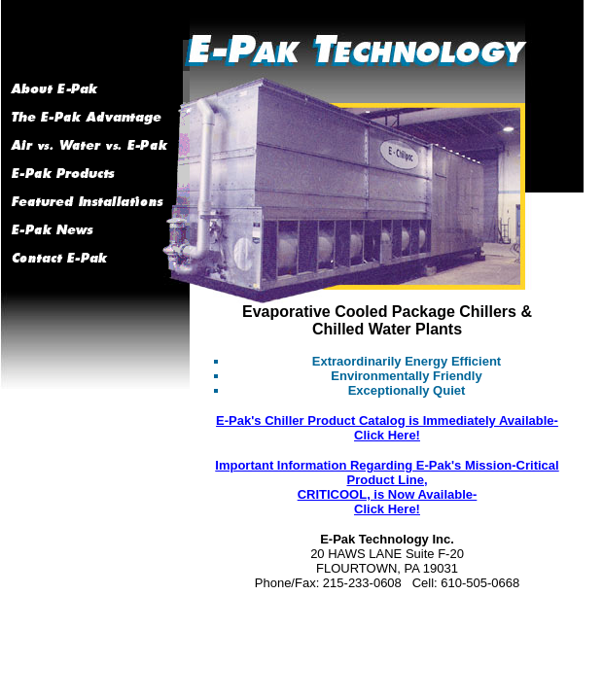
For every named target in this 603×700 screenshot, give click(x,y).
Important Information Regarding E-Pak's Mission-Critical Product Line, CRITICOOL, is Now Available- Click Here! (387, 487)
